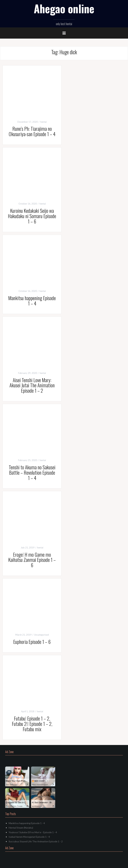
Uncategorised (41, 635)
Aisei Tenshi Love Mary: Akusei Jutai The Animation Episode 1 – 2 (32, 385)
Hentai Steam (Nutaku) (21, 828)
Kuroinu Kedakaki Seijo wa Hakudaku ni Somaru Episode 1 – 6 (32, 216)
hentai (43, 122)
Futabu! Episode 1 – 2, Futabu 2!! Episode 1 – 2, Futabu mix (32, 724)
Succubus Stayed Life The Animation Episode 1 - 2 (36, 841)
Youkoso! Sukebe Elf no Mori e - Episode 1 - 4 (33, 832)
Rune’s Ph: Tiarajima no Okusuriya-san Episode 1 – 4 (32, 131)
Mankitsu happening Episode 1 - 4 (27, 823)
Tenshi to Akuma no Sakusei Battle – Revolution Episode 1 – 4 (32, 473)
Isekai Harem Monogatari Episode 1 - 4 (29, 837)
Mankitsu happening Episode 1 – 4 (32, 301)
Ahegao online (64, 8)
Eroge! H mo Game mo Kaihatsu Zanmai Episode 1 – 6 (32, 560)
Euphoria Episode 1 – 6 (32, 642)
